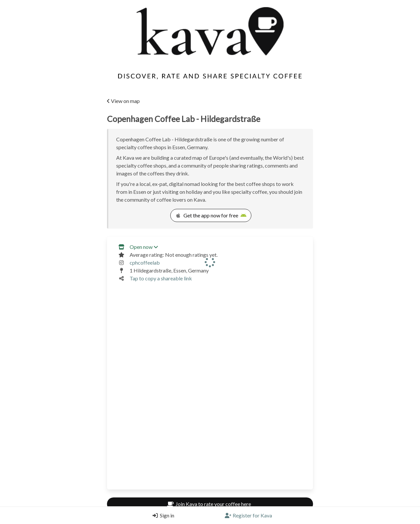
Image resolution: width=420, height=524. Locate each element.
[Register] (248, 515)
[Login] (162, 515)
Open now (144, 247)
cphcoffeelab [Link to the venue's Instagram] (145, 262)
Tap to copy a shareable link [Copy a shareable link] (161, 278)
